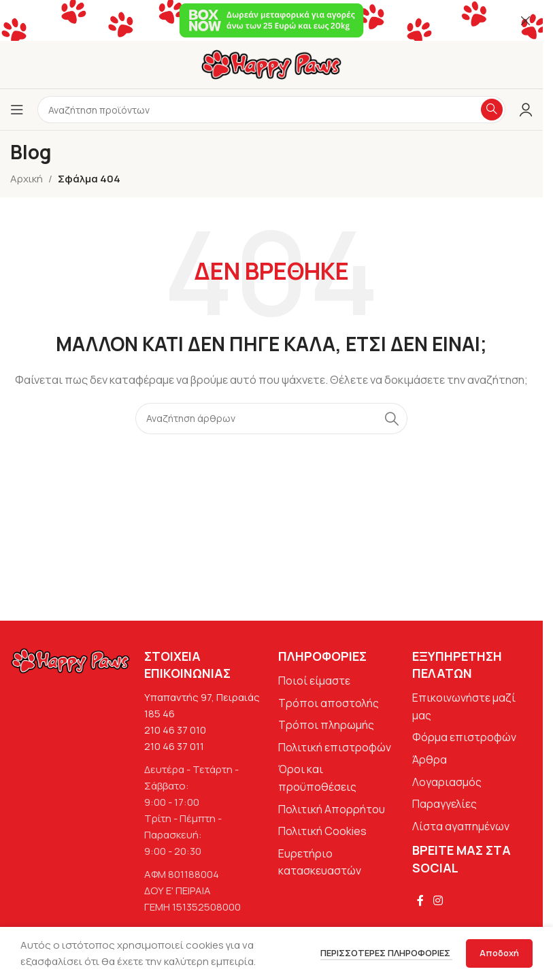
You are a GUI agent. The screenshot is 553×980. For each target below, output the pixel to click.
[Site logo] (271, 64)
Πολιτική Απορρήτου (332, 809)
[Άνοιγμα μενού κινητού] (17, 110)
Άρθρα (430, 759)
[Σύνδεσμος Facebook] (420, 901)
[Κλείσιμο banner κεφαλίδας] (526, 20)
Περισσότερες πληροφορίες (386, 953)
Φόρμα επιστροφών (464, 737)
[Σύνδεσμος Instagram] (438, 901)
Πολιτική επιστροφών (335, 747)
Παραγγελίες (445, 804)
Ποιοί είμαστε (314, 681)
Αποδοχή (499, 953)
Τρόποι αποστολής (329, 703)
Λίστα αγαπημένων (461, 826)
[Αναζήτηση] (271, 419)
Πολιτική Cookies (322, 831)
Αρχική (27, 179)
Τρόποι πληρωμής (326, 725)
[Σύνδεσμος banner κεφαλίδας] (271, 20)
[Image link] (70, 660)
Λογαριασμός (447, 782)
